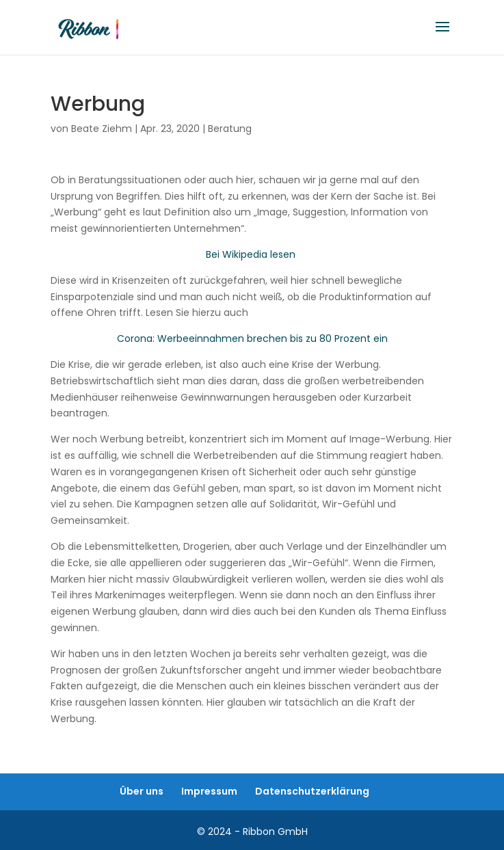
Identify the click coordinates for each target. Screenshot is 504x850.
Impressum (209, 791)
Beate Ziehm (102, 129)
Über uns (142, 791)
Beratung (230, 129)
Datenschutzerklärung (312, 791)
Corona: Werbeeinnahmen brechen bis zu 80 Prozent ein (252, 338)
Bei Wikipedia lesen (251, 254)
